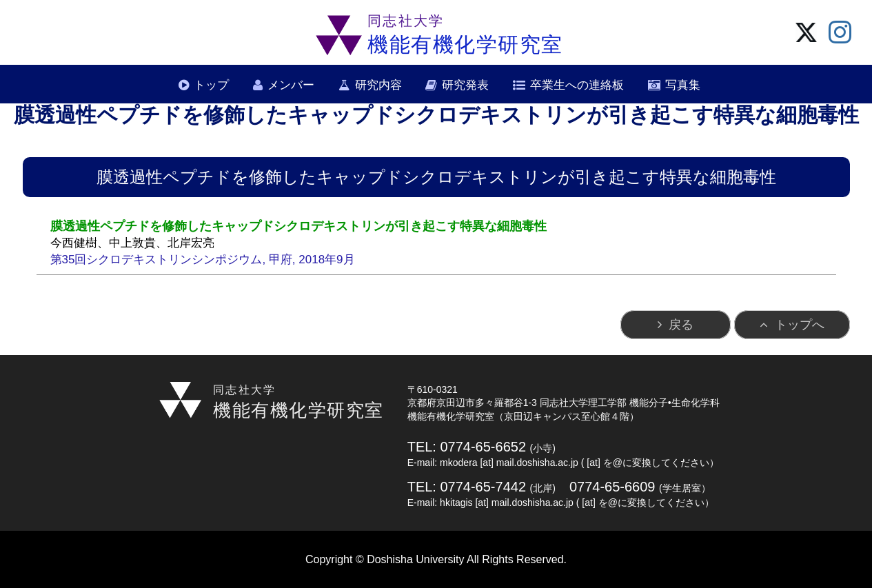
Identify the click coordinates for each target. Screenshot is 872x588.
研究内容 (378, 85)
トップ (211, 85)
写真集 (683, 85)
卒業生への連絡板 (577, 85)
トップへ (800, 325)
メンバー (291, 85)
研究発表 (465, 85)
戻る (681, 325)
